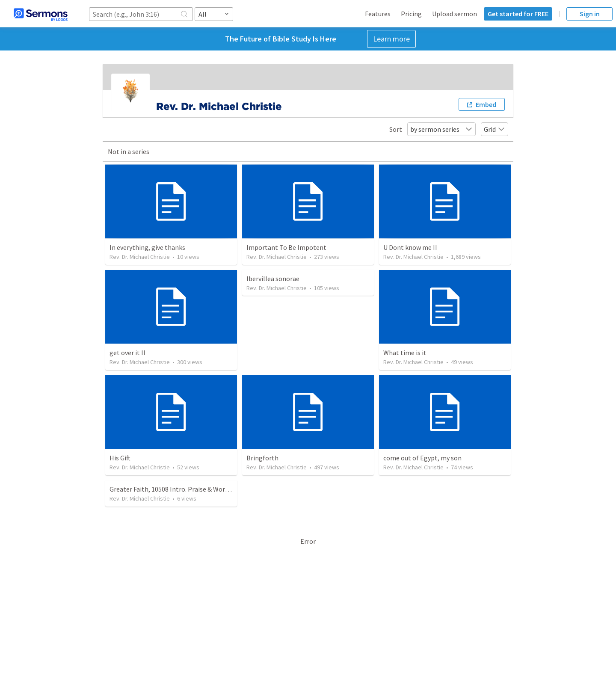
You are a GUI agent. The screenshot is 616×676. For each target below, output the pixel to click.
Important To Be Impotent (286, 247)
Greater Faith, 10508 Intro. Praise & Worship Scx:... (181, 489)
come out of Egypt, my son (422, 458)
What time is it (405, 353)
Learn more (391, 39)
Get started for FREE (518, 14)
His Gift (120, 458)
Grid (495, 129)
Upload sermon (455, 14)
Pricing (411, 14)
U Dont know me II (410, 247)
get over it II (127, 353)
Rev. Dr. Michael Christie (140, 257)
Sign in (590, 14)
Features (378, 14)
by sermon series (441, 129)
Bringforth (262, 458)
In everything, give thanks (147, 247)
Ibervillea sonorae (273, 279)
